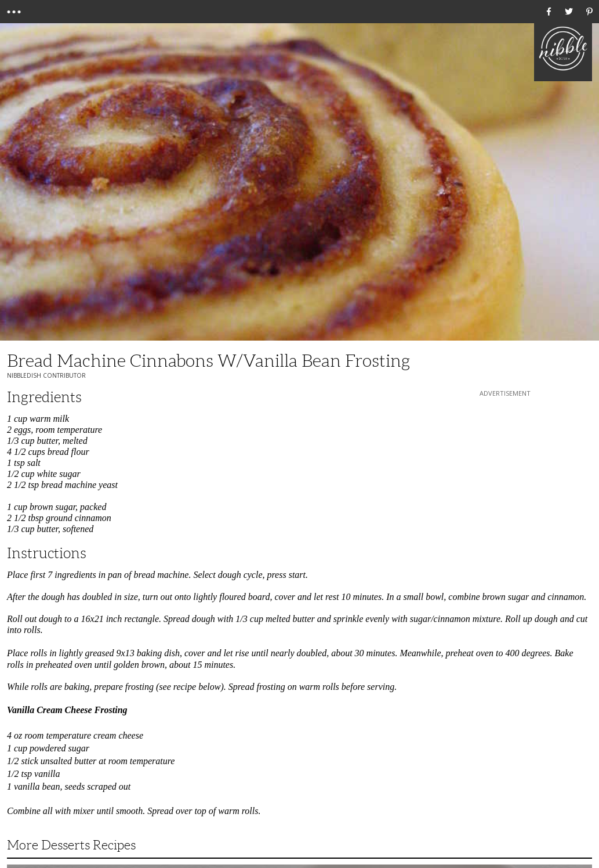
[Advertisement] (505, 472)
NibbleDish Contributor (46, 375)
